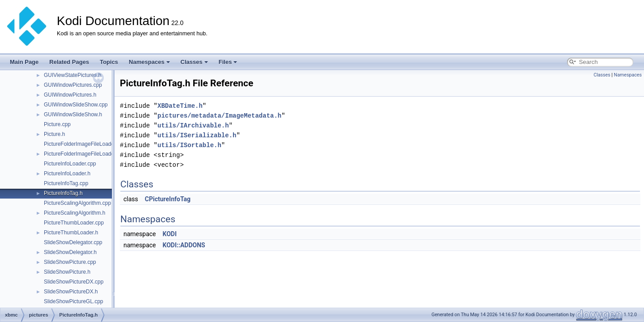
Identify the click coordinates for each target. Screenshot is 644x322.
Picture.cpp (57, 124)
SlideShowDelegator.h (70, 252)
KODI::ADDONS (184, 245)
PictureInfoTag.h (63, 193)
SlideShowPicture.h (67, 272)
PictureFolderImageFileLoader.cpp (85, 144)
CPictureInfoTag (168, 199)
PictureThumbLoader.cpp (74, 223)
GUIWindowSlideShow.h (73, 114)
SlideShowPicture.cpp (70, 262)
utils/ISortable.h (189, 145)
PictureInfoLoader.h (67, 174)
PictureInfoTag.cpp (66, 183)
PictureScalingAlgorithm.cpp (77, 203)
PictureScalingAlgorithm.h (74, 213)
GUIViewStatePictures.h (73, 75)
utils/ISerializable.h (197, 135)
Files (228, 62)
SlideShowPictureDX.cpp (74, 282)
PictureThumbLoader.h (71, 233)
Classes (194, 62)
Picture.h (54, 134)
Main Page (24, 62)
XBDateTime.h (180, 106)
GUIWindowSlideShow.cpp (76, 105)
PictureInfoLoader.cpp (70, 164)
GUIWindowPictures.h (70, 95)
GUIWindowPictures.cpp (73, 85)
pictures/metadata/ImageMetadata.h (219, 116)
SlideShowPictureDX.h (71, 292)
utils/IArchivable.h (193, 125)
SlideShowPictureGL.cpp (74, 301)
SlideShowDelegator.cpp (73, 242)
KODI (169, 234)
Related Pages (69, 62)
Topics (109, 62)
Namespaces (149, 62)
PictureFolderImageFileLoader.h (82, 154)
